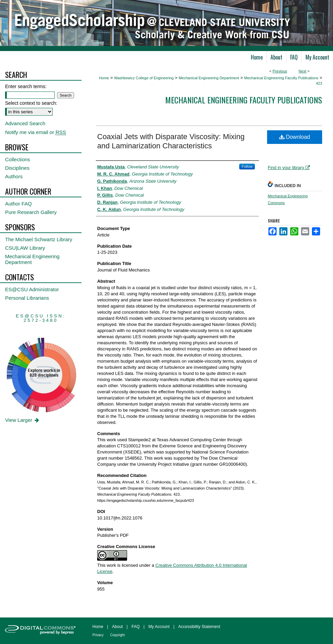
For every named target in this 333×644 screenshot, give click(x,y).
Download (295, 137)
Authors (14, 176)
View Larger (23, 420)
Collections (17, 159)
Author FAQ (18, 204)
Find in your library (289, 168)
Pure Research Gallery (31, 212)
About (117, 627)
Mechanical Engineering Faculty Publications (281, 78)
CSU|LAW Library (25, 248)
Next (303, 71)
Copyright (117, 635)
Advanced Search (25, 123)
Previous (280, 71)
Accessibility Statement (199, 627)
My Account (159, 627)
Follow (247, 166)
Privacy (98, 635)
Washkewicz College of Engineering (144, 78)
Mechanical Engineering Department (209, 78)
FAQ (136, 627)
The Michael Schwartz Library (39, 239)
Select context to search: (31, 103)
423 (319, 83)
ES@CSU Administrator (32, 289)
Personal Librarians (27, 298)
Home (104, 78)
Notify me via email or (36, 132)
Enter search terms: (26, 86)
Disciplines (17, 168)
